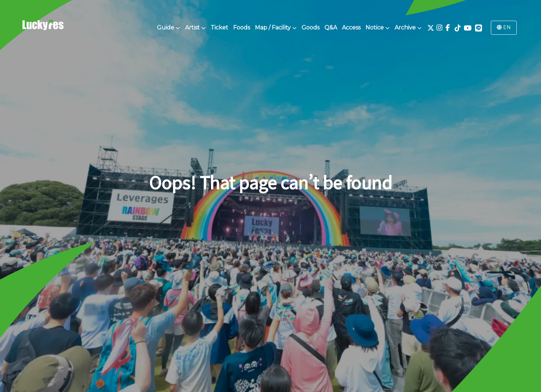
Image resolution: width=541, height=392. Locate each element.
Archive (408, 28)
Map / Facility (276, 28)
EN (504, 27)
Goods (311, 28)
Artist (195, 28)
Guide (169, 28)
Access (351, 28)
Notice (378, 28)
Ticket (219, 28)
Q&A (331, 28)
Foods (242, 28)
